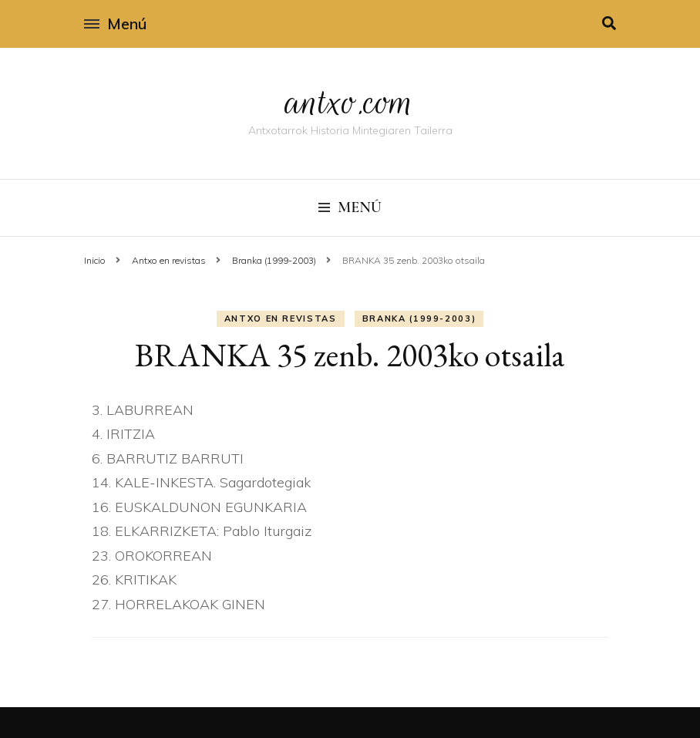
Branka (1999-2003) (419, 318)
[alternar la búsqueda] (609, 24)
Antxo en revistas (281, 318)
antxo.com (350, 102)
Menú (115, 24)
